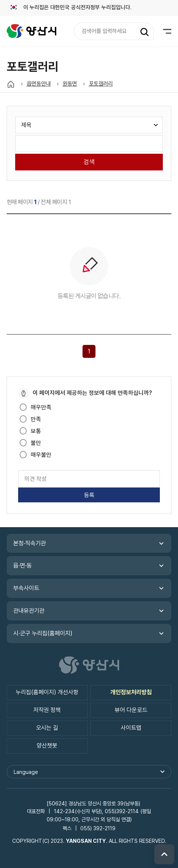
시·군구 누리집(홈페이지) (43, 633)
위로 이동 (164, 854)
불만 (36, 443)
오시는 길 (47, 728)
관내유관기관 (29, 611)
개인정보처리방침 (131, 692)
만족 (36, 419)
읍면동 (32, 31)
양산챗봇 (47, 746)
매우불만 (41, 455)
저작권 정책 (47, 710)
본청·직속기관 (30, 543)
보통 (36, 431)
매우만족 (41, 407)
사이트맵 (131, 728)
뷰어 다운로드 (131, 710)
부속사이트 (26, 588)
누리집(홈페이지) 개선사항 (47, 692)
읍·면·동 (23, 566)
